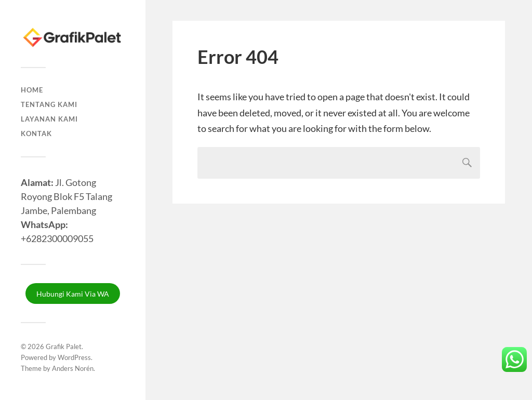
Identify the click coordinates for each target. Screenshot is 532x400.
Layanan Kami (49, 119)
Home (32, 90)
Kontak (36, 134)
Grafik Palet (64, 346)
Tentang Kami (49, 104)
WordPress (74, 357)
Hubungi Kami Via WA (73, 294)
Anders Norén (73, 368)
